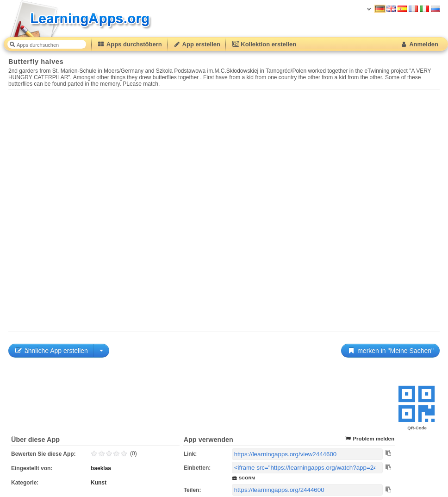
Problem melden (369, 439)
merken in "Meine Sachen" (390, 351)
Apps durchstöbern (130, 44)
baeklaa (101, 468)
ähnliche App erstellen (51, 351)
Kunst (99, 483)
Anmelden (419, 44)
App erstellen (197, 44)
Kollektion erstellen (264, 44)
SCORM (244, 478)
